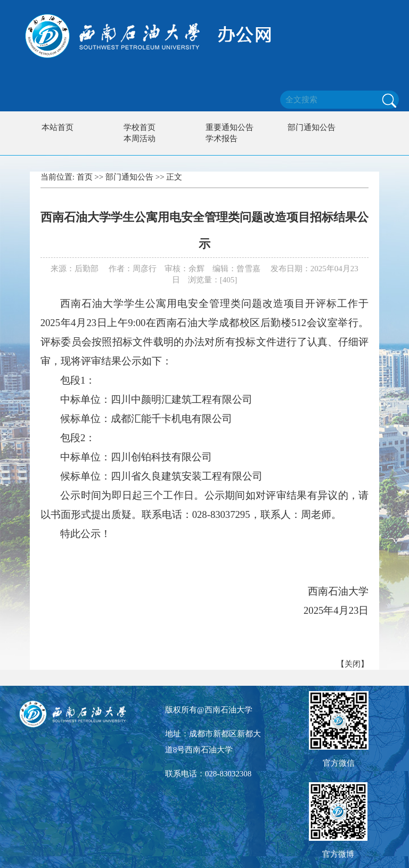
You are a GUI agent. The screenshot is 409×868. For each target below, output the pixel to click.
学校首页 (140, 127)
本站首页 (58, 127)
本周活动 (140, 139)
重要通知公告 (230, 127)
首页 (85, 177)
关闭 (353, 664)
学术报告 (222, 139)
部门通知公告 (312, 127)
